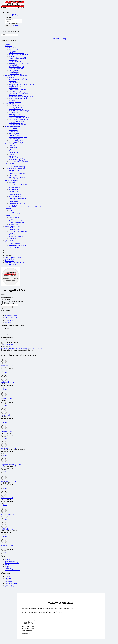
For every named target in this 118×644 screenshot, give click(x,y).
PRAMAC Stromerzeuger (17, 121)
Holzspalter (12, 48)
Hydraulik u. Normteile (16, 237)
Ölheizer (11, 151)
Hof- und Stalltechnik (15, 221)
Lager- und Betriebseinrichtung (18, 93)
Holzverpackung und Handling (18, 55)
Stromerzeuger (9, 104)
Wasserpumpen (9, 163)
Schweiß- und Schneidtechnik (18, 98)
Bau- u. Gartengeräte (11, 181)
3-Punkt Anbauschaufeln (16, 53)
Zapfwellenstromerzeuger (16, 105)
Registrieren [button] (16, 26)
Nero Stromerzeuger (15, 114)
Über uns (7, 576)
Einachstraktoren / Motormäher (18, 198)
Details (5, 372)
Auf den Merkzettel (11, 315)
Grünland (8, 216)
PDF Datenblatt (7, 345)
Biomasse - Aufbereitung (12, 126)
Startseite (8, 44)
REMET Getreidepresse (16, 140)
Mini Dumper (13, 186)
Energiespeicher (14, 112)
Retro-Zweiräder (14, 247)
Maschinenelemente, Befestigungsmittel (21, 97)
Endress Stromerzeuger (16, 109)
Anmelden (4, 9)
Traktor (11, 233)
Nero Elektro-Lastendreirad (17, 245)
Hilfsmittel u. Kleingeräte (16, 67)
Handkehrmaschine (15, 170)
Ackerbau (12, 228)
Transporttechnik (14, 217)
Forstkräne (12, 56)
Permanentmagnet (14, 139)
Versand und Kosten (11, 583)
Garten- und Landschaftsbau (17, 90)
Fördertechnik (13, 65)
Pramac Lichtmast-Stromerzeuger (19, 118)
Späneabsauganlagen (15, 74)
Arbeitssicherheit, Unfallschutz (18, 79)
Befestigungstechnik (15, 83)
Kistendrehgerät (13, 191)
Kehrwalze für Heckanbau (17, 174)
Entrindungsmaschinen (16, 69)
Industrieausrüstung (15, 91)
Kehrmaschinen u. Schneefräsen (15, 168)
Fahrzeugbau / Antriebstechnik (18, 231)
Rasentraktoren (13, 205)
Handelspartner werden (12, 563)
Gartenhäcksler (13, 202)
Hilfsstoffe (12, 235)
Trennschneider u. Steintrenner (18, 184)
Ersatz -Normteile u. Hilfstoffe (14, 226)
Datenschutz (8, 582)
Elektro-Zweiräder (14, 244)
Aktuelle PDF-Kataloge (59, 39)
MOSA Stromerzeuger (16, 107)
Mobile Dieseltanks (15, 214)
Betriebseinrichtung (15, 86)
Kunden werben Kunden (12, 570)
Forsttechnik (9, 46)
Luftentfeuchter (13, 153)
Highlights (12, 77)
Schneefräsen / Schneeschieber (18, 179)
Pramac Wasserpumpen (16, 165)
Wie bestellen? (9, 587)
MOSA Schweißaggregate (17, 160)
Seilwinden (12, 51)
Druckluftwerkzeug (15, 196)
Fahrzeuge (8, 242)
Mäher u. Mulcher (14, 188)
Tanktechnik (8, 209)
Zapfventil (12, 212)
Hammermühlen (14, 133)
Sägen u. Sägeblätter (15, 49)
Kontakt (7, 559)
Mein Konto (12, 14)
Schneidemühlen (14, 132)
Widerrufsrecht (9, 585)
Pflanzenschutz (13, 70)
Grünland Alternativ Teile (16, 223)
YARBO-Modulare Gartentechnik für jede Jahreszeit (25, 207)
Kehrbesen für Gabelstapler (17, 177)
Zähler (11, 210)
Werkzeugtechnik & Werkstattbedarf (16, 76)
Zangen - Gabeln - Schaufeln (18, 58)
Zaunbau (11, 219)
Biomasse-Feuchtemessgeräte (18, 137)
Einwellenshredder (14, 135)
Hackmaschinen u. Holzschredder (19, 63)
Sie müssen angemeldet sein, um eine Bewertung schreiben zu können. (23, 348)
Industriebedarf (13, 238)
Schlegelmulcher (14, 72)
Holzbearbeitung (14, 189)
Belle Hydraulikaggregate (17, 158)
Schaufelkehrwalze (14, 172)
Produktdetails (9, 320)
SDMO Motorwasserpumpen (18, 167)
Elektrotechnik (13, 88)
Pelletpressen (13, 128)
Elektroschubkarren (15, 200)
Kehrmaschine (13, 175)
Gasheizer (12, 146)
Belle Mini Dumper (15, 195)
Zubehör (11, 154)
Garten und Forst (14, 230)
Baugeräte (12, 182)
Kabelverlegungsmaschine (17, 203)
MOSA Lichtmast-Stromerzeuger (19, 111)
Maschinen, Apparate (15, 95)
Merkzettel (8, 568)
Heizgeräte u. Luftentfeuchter (14, 144)
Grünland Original (14, 224)
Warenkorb (8, 565)
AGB (6, 580)
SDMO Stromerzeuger (16, 123)
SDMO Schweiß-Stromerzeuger (18, 161)
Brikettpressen (13, 130)
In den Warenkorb (7, 307)
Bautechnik (12, 81)
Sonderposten (9, 240)
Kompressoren (13, 193)
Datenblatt (8, 322)
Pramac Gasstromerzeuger (17, 116)
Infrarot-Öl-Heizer (14, 149)
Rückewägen (13, 60)
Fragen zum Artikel (11, 317)
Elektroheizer (13, 147)
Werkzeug (12, 100)
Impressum (8, 578)
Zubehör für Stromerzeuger (17, 125)
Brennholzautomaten (15, 62)
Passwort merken (11, 24)
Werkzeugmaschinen (15, 102)
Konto (7, 566)
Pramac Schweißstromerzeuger (18, 119)
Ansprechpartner (10, 561)
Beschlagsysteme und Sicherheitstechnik (21, 84)
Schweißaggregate (10, 156)
